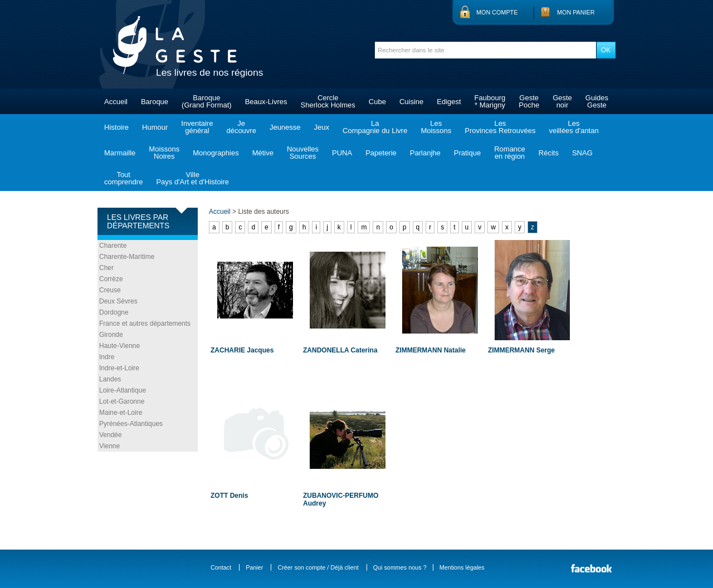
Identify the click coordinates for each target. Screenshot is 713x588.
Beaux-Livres (266, 102)
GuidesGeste (597, 101)
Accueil (116, 102)
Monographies (216, 153)
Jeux (322, 127)
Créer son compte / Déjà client (318, 567)
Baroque (155, 102)
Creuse (110, 290)
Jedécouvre (241, 127)
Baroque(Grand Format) (207, 101)
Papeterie (381, 153)
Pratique (467, 153)
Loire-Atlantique (123, 390)
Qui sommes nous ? (400, 567)
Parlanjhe (425, 153)
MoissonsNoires (164, 153)
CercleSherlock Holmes (328, 101)
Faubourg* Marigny (490, 101)
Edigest (449, 102)
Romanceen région (510, 153)
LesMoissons (436, 127)
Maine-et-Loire (121, 413)
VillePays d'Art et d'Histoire (192, 178)
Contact (221, 567)
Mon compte (497, 12)
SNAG (582, 153)
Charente (113, 246)
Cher (106, 268)
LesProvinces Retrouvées (500, 127)
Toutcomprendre (123, 178)
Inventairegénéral (197, 127)
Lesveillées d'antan (573, 127)
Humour (155, 127)
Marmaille (120, 153)
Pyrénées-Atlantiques (131, 424)
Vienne (109, 446)
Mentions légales (462, 567)
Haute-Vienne (119, 346)
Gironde (111, 335)
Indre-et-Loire (119, 368)
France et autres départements (145, 324)
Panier (254, 567)
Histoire (116, 127)
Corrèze (111, 279)
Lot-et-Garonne (122, 401)
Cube (377, 102)
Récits (549, 153)
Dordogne (114, 312)
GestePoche (529, 101)
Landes (110, 379)
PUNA (342, 153)
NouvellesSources (303, 153)
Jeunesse (285, 127)
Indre (107, 357)
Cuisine (411, 102)
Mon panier (576, 12)
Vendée (111, 435)
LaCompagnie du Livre (375, 127)
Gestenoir (562, 101)
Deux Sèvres (118, 301)
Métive (263, 153)
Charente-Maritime (127, 257)
